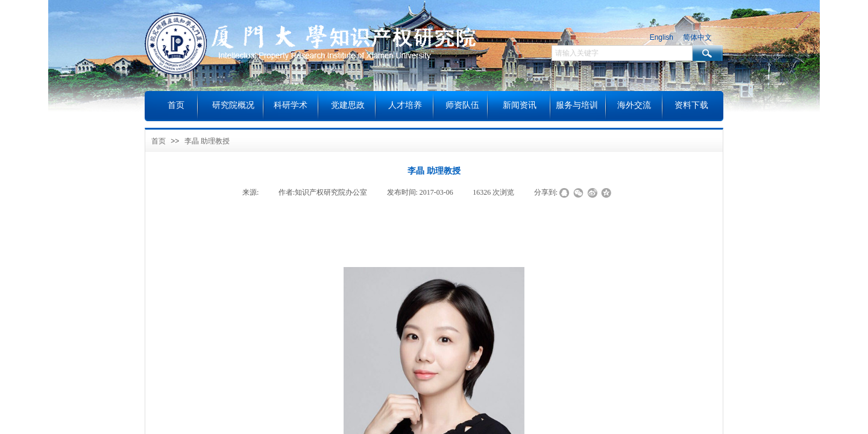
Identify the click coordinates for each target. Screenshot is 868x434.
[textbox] (622, 53)
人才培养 (405, 105)
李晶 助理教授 (207, 141)
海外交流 (634, 105)
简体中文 (697, 37)
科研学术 (291, 105)
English (662, 37)
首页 (159, 141)
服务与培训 (577, 105)
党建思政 (348, 105)
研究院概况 (233, 105)
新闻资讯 (520, 105)
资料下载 (691, 105)
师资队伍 (462, 105)
